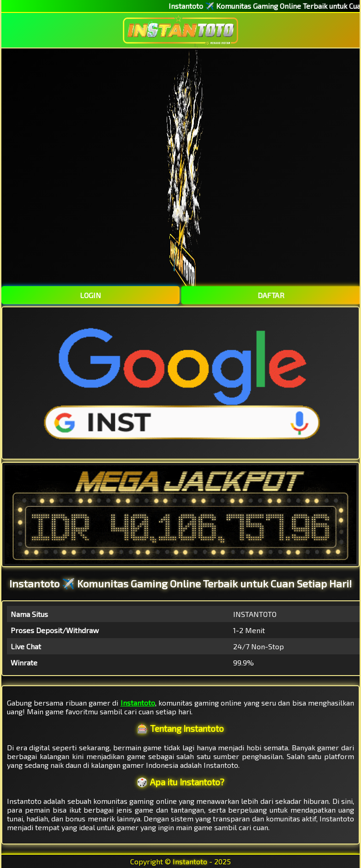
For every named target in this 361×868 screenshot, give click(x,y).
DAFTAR (271, 295)
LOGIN (90, 295)
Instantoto (138, 703)
